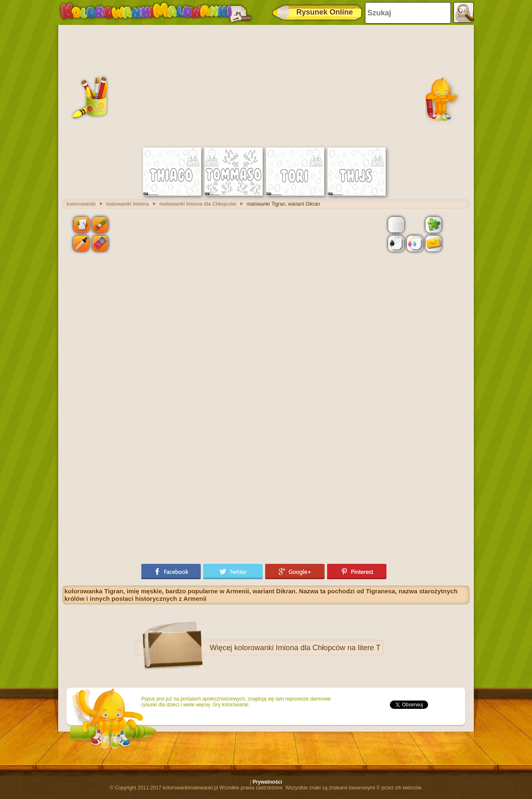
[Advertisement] (266, 85)
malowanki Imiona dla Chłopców (198, 204)
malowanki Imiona (127, 204)
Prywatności (267, 782)
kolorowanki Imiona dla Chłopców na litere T (308, 648)
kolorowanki (81, 204)
